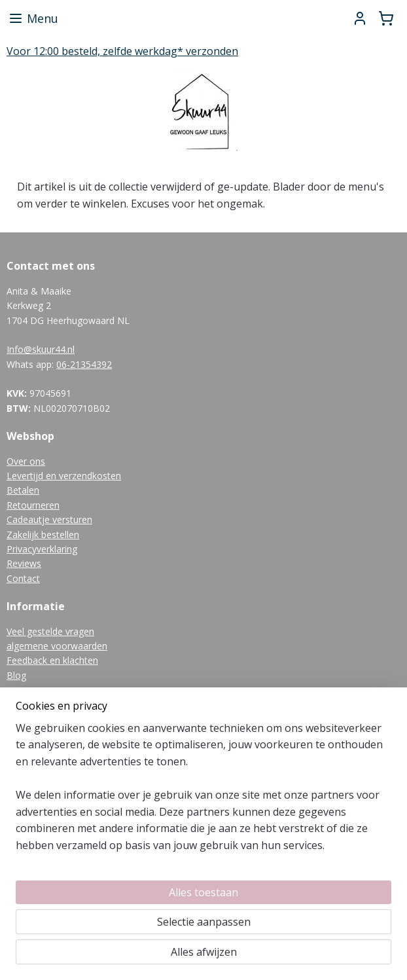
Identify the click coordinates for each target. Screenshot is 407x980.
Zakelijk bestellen (43, 535)
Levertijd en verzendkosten (64, 476)
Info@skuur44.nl (41, 349)
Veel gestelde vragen (50, 631)
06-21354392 (84, 364)
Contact (23, 578)
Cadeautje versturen (49, 519)
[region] (117, 855)
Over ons (26, 461)
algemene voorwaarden (57, 646)
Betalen (23, 490)
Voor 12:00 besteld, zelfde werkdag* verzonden (122, 51)
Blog (16, 675)
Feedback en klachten (52, 660)
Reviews (24, 563)
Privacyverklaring (42, 549)
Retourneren (33, 505)
